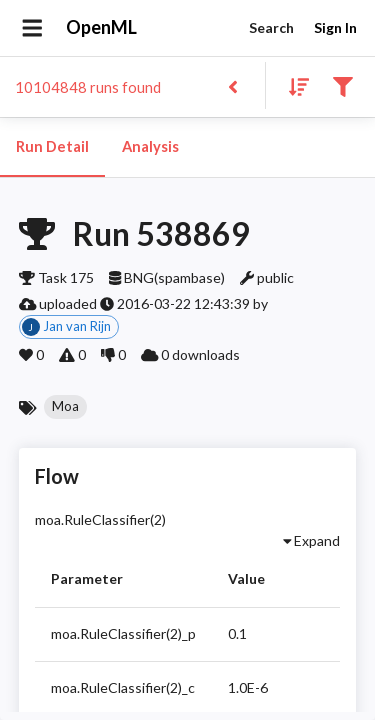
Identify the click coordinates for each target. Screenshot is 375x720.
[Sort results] (293, 85)
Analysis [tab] (150, 147)
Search (271, 28)
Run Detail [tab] (52, 147)
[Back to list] (232, 85)
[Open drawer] (32, 28)
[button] (65, 407)
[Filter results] (342, 85)
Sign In (335, 28)
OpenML (102, 28)
